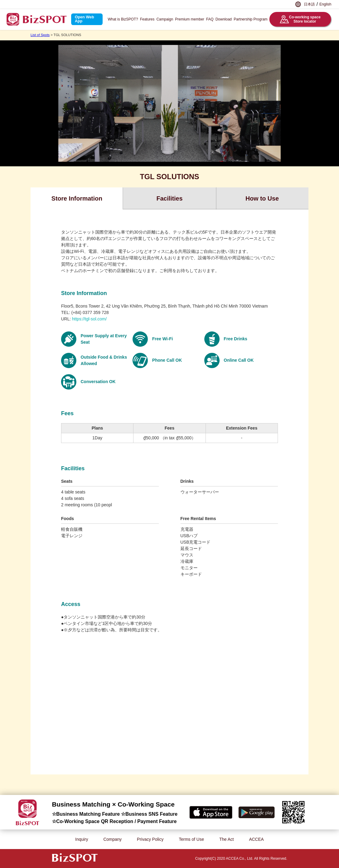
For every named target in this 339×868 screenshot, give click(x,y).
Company (112, 839)
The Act (226, 839)
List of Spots (40, 35)
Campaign (165, 19)
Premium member (190, 19)
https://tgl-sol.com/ (89, 319)
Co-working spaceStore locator (300, 19)
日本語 (309, 4)
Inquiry (82, 839)
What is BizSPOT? (123, 19)
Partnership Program (251, 19)
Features (147, 19)
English (325, 4)
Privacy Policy (150, 839)
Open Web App (84, 19)
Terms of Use (191, 839)
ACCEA (256, 839)
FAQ (210, 19)
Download (223, 19)
